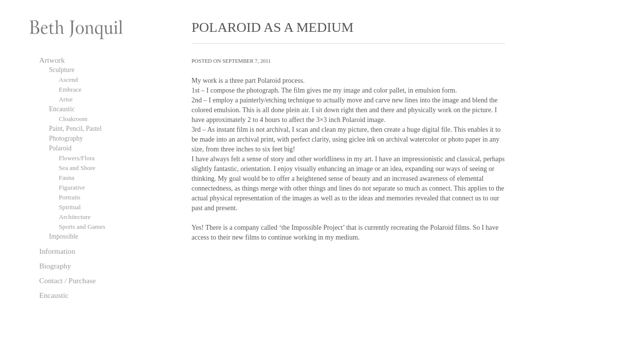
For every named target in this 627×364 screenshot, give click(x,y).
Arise (66, 99)
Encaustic (62, 109)
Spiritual (70, 207)
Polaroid (60, 148)
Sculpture (62, 70)
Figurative (72, 187)
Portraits (70, 197)
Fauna (67, 178)
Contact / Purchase (67, 280)
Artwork (52, 60)
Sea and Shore (77, 168)
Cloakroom (73, 119)
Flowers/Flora (77, 158)
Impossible (63, 236)
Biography (55, 266)
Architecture (75, 217)
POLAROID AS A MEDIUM (273, 27)
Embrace (70, 89)
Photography (66, 138)
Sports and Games (82, 227)
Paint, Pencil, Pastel (75, 129)
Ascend (68, 80)
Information (57, 251)
